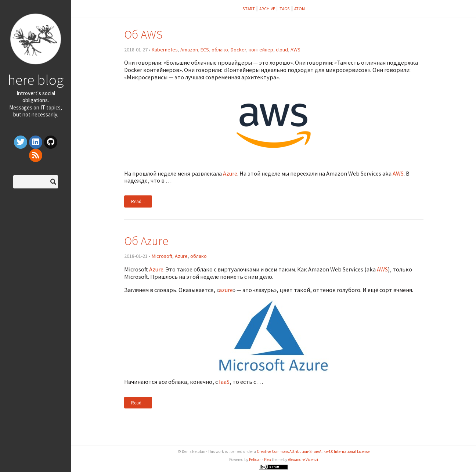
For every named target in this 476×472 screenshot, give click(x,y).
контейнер (261, 50)
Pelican (255, 460)
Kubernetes (165, 50)
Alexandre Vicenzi (303, 460)
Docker (238, 50)
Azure (230, 173)
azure (226, 290)
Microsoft (162, 256)
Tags (285, 9)
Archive (267, 9)
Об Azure (146, 241)
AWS (295, 50)
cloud (282, 50)
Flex (268, 460)
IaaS (224, 382)
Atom (300, 9)
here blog (36, 80)
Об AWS (143, 34)
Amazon (189, 50)
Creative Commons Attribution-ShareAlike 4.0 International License (313, 451)
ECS (205, 50)
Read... (138, 201)
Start (249, 9)
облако (220, 50)
